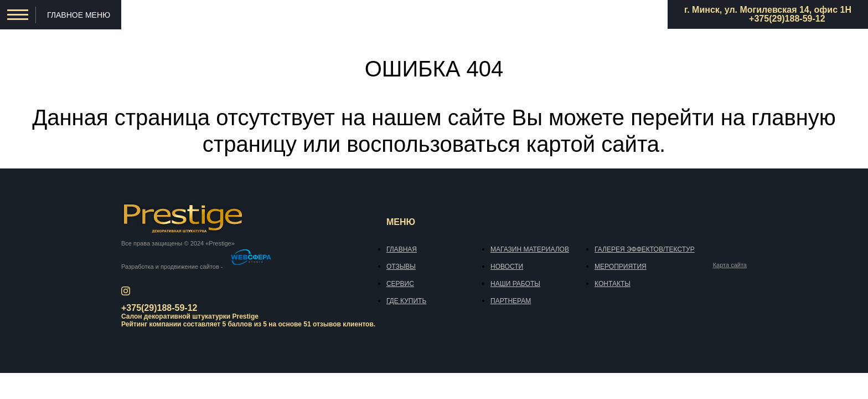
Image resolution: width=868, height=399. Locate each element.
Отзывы (401, 267)
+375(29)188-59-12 (787, 19)
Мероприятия (621, 267)
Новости (507, 267)
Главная (402, 249)
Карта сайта (730, 265)
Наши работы (515, 284)
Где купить (406, 301)
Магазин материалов (530, 249)
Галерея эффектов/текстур (645, 249)
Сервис (400, 284)
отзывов (327, 324)
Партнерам (511, 301)
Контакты (613, 284)
